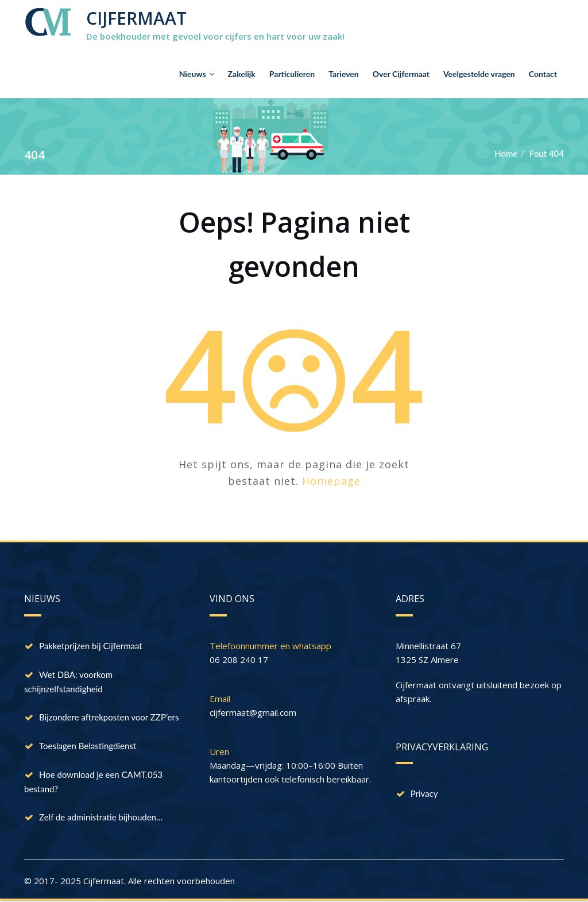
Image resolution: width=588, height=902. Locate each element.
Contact (543, 74)
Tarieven (344, 74)
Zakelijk (242, 74)
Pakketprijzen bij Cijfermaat (91, 646)
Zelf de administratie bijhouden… (101, 817)
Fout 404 (547, 153)
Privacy (424, 793)
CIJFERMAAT (136, 18)
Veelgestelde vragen (479, 74)
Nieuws (197, 74)
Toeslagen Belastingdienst (88, 746)
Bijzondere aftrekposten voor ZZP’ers (109, 717)
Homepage (331, 481)
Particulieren (292, 74)
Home (506, 153)
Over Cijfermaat (401, 74)
